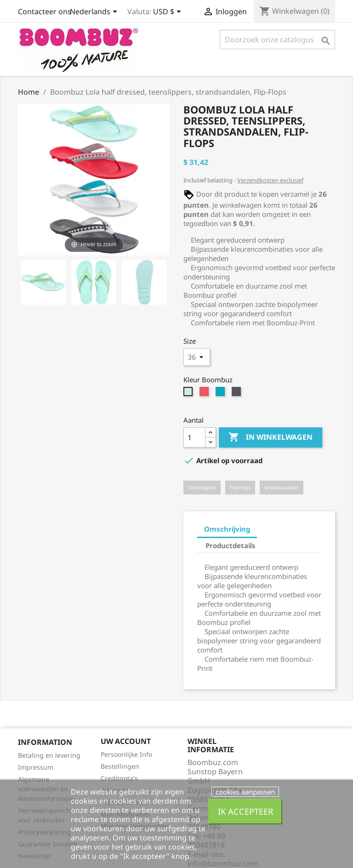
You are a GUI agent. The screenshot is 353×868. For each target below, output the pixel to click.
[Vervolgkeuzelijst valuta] (169, 12)
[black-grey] (237, 394)
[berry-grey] (205, 394)
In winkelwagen (270, 437)
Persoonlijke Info (126, 754)
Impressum (36, 767)
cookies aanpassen (245, 792)
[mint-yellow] (189, 394)
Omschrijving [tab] (227, 529)
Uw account (126, 741)
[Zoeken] (277, 40)
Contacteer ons (45, 11)
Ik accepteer (245, 811)
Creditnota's (119, 778)
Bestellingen (120, 766)
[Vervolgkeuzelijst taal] (95, 12)
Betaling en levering (49, 755)
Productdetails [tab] (231, 545)
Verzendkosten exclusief (270, 180)
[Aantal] (194, 437)
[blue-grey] (221, 394)
